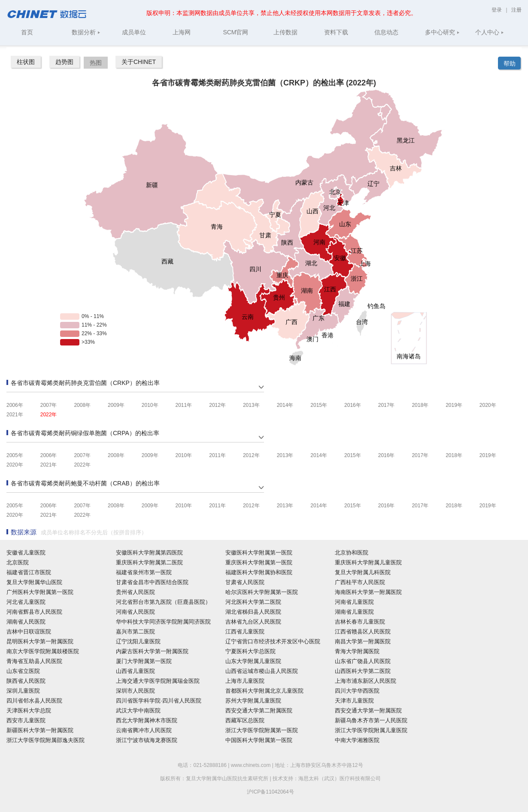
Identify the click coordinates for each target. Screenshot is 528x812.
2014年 (285, 405)
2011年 (184, 405)
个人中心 (490, 32)
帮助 (510, 64)
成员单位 (134, 32)
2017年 (387, 405)
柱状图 (26, 62)
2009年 (116, 405)
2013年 (251, 405)
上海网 (182, 32)
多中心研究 (442, 32)
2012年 (217, 405)
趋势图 (64, 62)
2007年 (49, 405)
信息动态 (386, 32)
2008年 (82, 405)
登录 (497, 10)
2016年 (353, 405)
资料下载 (336, 32)
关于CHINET (139, 62)
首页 (27, 32)
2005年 (15, 455)
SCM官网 (235, 32)
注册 (516, 10)
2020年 (488, 405)
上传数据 (285, 32)
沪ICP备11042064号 (270, 792)
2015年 (319, 405)
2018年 (420, 405)
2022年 (49, 415)
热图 (96, 63)
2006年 (15, 405)
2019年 (454, 405)
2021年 (15, 415)
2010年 (150, 405)
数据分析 (86, 32)
